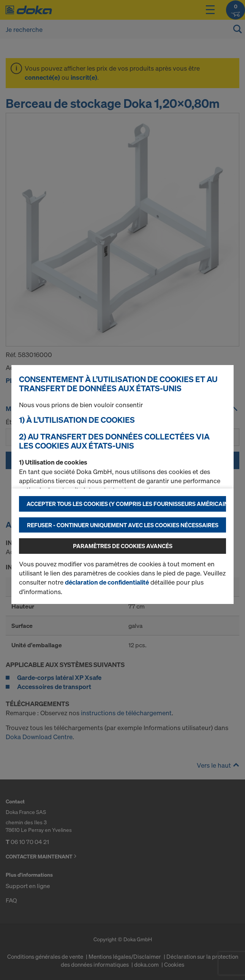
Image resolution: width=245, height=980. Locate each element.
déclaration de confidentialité (107, 582)
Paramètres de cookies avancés (123, 546)
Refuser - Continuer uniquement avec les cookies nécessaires (123, 525)
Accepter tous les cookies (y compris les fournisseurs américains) (126, 504)
